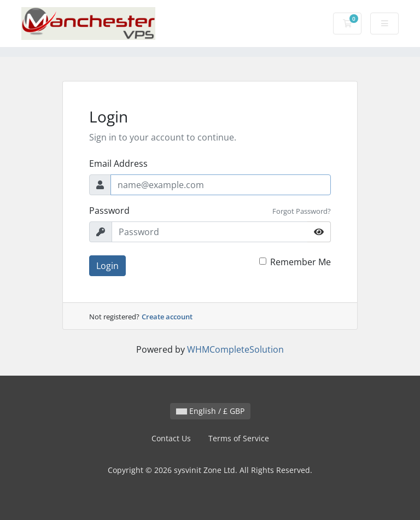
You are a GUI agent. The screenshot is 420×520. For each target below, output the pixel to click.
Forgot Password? (302, 211)
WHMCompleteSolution (235, 349)
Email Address (118, 163)
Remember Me (301, 262)
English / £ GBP (210, 411)
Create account (167, 317)
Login (107, 266)
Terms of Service (239, 438)
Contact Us (171, 438)
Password (109, 211)
